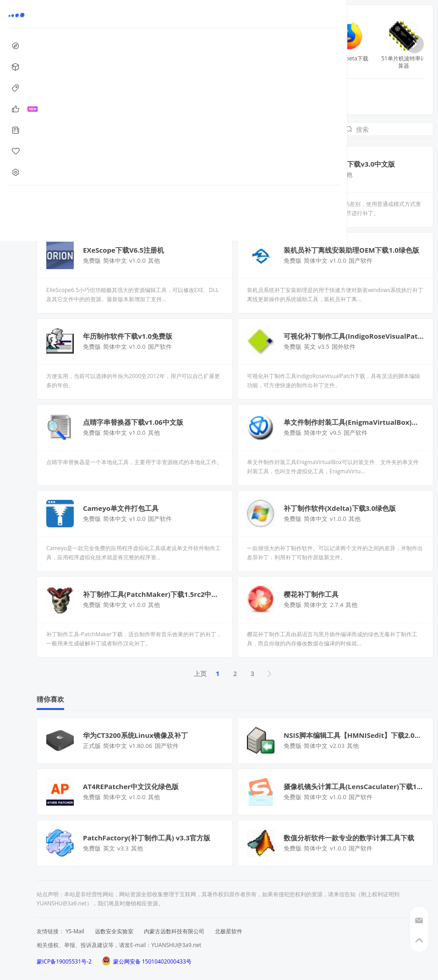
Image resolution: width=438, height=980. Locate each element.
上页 (200, 674)
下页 (270, 674)
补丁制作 (113, 94)
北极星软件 (229, 931)
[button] (415, 44)
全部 (79, 94)
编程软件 (152, 94)
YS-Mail (75, 931)
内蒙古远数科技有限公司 (174, 931)
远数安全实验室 (114, 931)
